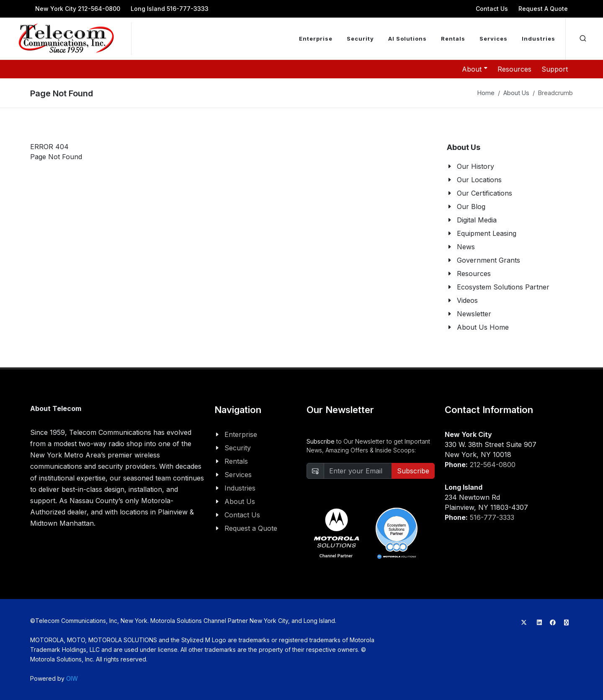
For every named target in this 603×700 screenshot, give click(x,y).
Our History (475, 166)
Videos (467, 300)
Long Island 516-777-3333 (170, 9)
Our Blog (471, 207)
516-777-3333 (492, 517)
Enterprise (241, 434)
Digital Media (477, 220)
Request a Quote (251, 528)
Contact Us (492, 9)
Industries (240, 488)
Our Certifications (484, 193)
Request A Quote (543, 9)
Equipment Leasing (487, 233)
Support (555, 69)
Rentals (236, 461)
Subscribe (413, 471)
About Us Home (483, 327)
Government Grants (488, 260)
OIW (72, 678)
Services (238, 475)
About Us (516, 93)
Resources (514, 69)
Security (238, 448)
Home (486, 93)
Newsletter (474, 314)
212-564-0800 (493, 465)
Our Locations (479, 180)
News (466, 247)
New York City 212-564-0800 (78, 9)
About (475, 69)
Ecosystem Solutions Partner (503, 287)
